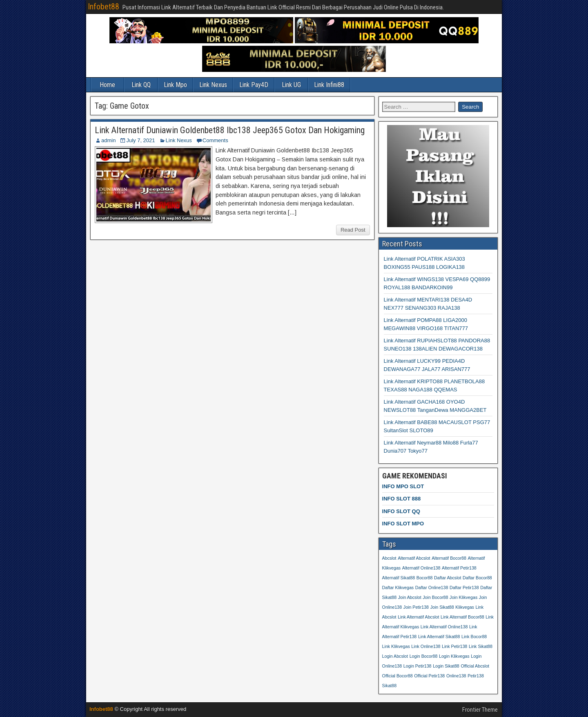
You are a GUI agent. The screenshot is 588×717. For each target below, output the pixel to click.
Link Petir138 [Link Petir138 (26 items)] (454, 646)
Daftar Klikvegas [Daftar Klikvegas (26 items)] (398, 587)
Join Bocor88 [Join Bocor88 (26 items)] (435, 597)
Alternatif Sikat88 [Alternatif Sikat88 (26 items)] (399, 578)
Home (107, 85)
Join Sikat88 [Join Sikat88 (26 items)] (442, 607)
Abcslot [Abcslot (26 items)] (389, 558)
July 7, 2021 (140, 140)
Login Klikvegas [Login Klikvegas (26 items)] (454, 656)
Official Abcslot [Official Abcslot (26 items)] (475, 666)
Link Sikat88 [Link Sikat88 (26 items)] (481, 646)
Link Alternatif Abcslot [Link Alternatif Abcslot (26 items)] (418, 617)
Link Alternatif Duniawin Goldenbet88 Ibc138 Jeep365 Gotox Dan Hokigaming (230, 130)
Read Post (353, 230)
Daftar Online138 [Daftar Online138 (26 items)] (432, 587)
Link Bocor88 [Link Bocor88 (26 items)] (474, 637)
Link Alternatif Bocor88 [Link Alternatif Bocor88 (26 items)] (462, 617)
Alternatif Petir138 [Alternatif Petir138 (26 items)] (459, 568)
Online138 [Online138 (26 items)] (456, 676)
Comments (215, 140)
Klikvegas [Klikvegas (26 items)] (465, 607)
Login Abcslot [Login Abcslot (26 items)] (395, 656)
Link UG (291, 85)
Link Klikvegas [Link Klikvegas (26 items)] (396, 646)
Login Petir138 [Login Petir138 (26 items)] (418, 666)
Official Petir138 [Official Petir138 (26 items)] (429, 676)
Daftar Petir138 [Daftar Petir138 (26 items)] (464, 587)
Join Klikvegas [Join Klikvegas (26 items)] (463, 597)
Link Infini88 (329, 85)
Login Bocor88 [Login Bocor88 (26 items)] (424, 656)
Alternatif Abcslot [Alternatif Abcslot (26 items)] (414, 558)
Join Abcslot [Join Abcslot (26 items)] (410, 597)
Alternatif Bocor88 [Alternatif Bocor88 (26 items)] (449, 558)
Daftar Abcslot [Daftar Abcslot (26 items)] (448, 578)
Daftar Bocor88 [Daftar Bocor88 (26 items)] (477, 578)
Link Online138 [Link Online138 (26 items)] (426, 646)
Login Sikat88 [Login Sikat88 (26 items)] (446, 666)
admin (108, 140)
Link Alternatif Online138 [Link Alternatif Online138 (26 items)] (444, 627)
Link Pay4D (254, 85)
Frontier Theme (480, 710)
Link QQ (141, 85)
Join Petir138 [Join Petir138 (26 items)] (416, 607)
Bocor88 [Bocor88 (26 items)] (425, 578)
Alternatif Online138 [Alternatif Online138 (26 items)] (421, 568)
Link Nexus (213, 85)
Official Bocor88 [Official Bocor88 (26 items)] (398, 676)
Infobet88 (104, 7)
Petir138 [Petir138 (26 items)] (476, 676)
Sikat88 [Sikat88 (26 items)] (390, 686)
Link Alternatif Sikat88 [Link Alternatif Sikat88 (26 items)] (439, 637)
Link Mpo (175, 85)
